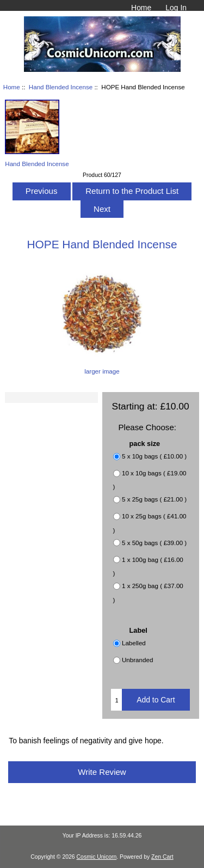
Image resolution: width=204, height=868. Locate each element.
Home (141, 8)
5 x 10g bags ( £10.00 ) (154, 456)
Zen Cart (162, 857)
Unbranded (137, 660)
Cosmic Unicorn (97, 857)
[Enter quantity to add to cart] (116, 700)
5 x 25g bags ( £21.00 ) (154, 500)
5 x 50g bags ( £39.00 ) (154, 543)
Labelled (134, 643)
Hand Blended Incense (61, 87)
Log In (176, 8)
